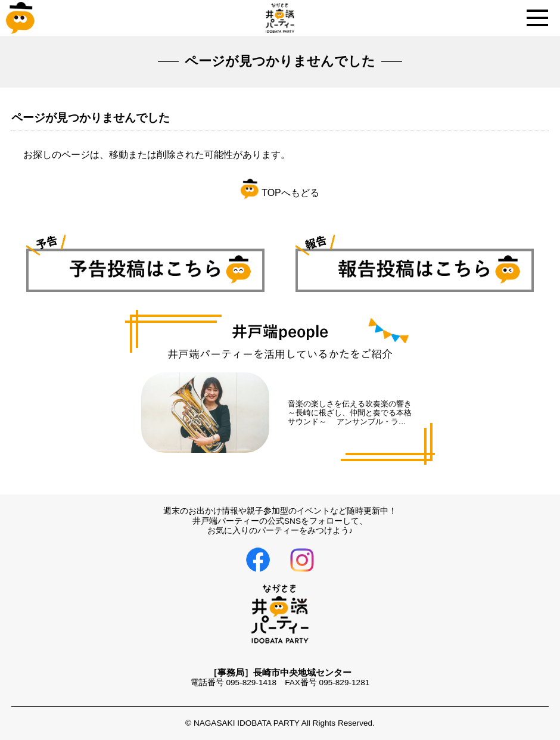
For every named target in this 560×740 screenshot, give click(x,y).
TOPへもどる (280, 193)
